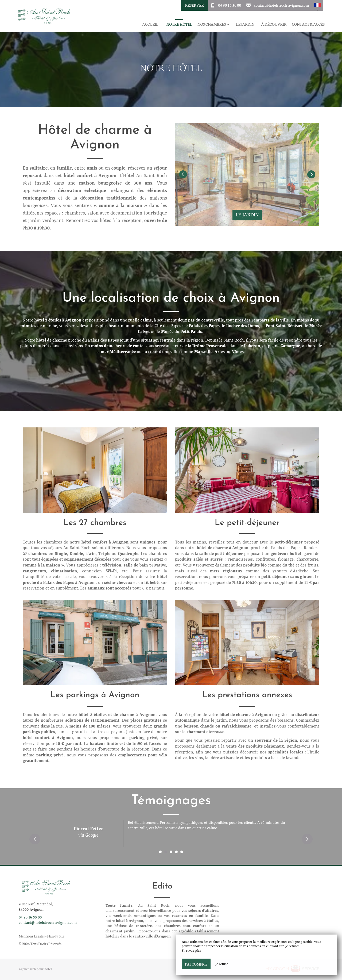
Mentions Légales (32, 936)
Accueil (150, 24)
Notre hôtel (179, 24)
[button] (317, 5)
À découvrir (274, 24)
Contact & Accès (308, 24)
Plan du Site (56, 936)
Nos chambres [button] (213, 24)
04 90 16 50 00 (230, 5)
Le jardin (245, 24)
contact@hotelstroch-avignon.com (281, 5)
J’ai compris (196, 964)
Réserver (195, 5)
